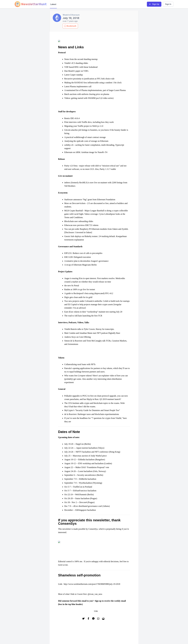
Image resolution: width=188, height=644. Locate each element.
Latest (53, 4)
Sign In (168, 4)
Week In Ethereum (71, 15)
